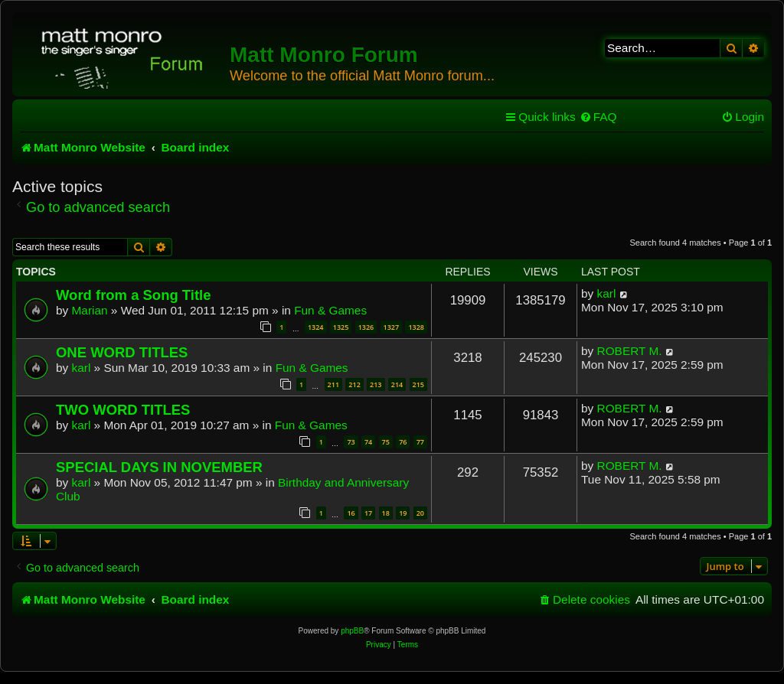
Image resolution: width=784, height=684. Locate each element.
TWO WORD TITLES (123, 410)
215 (418, 384)
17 (368, 513)
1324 (316, 327)
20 (420, 513)
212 (354, 384)
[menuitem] (598, 117)
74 (368, 442)
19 (403, 513)
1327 (392, 327)
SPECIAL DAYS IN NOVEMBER (159, 467)
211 (333, 384)
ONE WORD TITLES (122, 352)
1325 (341, 327)
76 (403, 442)
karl (607, 293)
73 (351, 442)
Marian (90, 310)
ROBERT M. (630, 351)
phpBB (352, 631)
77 (420, 442)
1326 (366, 327)
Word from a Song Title (133, 295)
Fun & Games (330, 310)
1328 (416, 327)
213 (376, 384)
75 (386, 442)
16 (351, 513)
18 (386, 513)
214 (397, 384)
